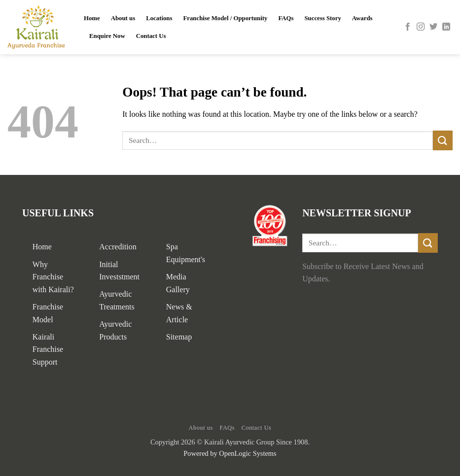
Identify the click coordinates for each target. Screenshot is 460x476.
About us (123, 18)
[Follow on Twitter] (433, 27)
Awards (362, 18)
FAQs (286, 18)
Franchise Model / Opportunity (225, 18)
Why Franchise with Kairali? (53, 277)
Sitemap (179, 337)
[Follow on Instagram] (421, 27)
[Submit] (443, 140)
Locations (159, 18)
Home (92, 18)
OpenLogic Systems (248, 453)
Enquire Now (107, 36)
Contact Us (151, 36)
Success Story (323, 18)
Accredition (118, 247)
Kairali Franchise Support (48, 349)
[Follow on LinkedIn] (446, 27)
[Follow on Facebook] (408, 27)
